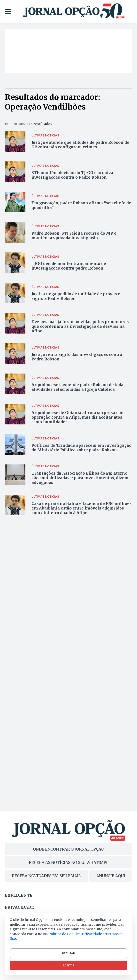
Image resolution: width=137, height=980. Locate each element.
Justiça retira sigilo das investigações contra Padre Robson (77, 357)
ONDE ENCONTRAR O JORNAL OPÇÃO (68, 849)
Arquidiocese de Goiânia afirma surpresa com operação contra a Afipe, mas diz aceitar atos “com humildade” (78, 417)
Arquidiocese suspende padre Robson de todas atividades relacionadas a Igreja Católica (79, 387)
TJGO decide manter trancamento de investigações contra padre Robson (69, 266)
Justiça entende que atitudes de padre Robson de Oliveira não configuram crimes (80, 145)
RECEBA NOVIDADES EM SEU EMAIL (46, 876)
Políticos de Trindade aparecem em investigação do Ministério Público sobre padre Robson (81, 448)
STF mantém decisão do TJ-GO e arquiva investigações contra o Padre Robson (72, 175)
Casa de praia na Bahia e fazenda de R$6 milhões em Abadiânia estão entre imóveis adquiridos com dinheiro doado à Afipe (82, 508)
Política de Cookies (64, 934)
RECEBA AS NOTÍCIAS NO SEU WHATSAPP (69, 862)
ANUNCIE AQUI (111, 876)
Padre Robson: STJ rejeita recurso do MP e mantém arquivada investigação (74, 235)
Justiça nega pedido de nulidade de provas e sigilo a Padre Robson (76, 296)
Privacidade (19, 907)
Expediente (19, 895)
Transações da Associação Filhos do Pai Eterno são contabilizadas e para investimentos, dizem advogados (80, 478)
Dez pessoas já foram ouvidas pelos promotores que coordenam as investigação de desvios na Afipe (80, 326)
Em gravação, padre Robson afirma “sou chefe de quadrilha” (81, 205)
